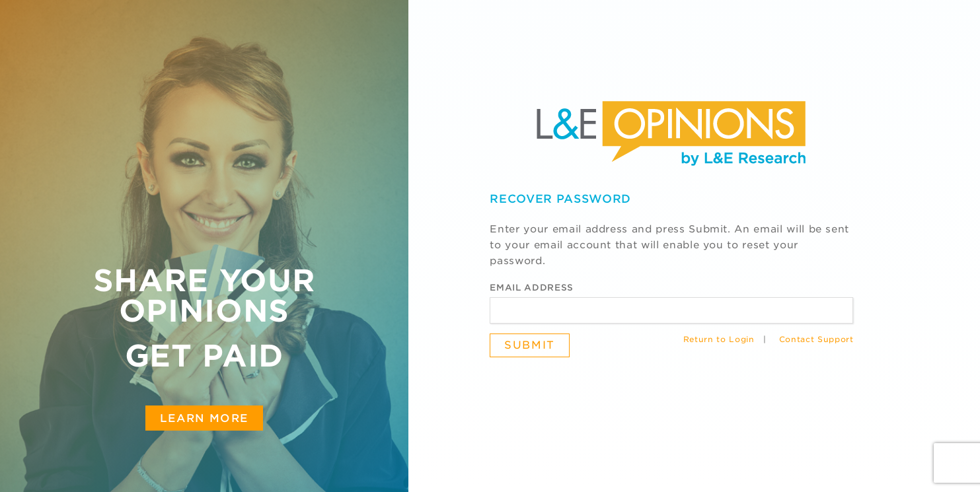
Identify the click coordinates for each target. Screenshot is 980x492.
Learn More (204, 418)
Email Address (531, 288)
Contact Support (816, 339)
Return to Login (719, 339)
